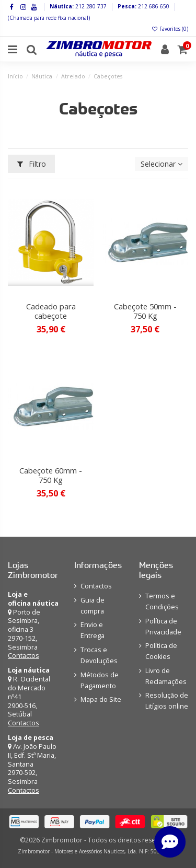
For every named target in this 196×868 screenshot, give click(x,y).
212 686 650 (153, 6)
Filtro (32, 164)
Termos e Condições (162, 601)
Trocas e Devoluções (99, 655)
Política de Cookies (161, 651)
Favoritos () (170, 29)
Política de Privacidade (163, 627)
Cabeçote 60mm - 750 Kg (51, 475)
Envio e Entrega (93, 630)
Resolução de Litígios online (167, 701)
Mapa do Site (101, 699)
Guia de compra (93, 606)
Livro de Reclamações (166, 676)
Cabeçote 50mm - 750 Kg (145, 311)
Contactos (24, 656)
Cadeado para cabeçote (51, 311)
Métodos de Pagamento (100, 680)
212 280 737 (90, 6)
